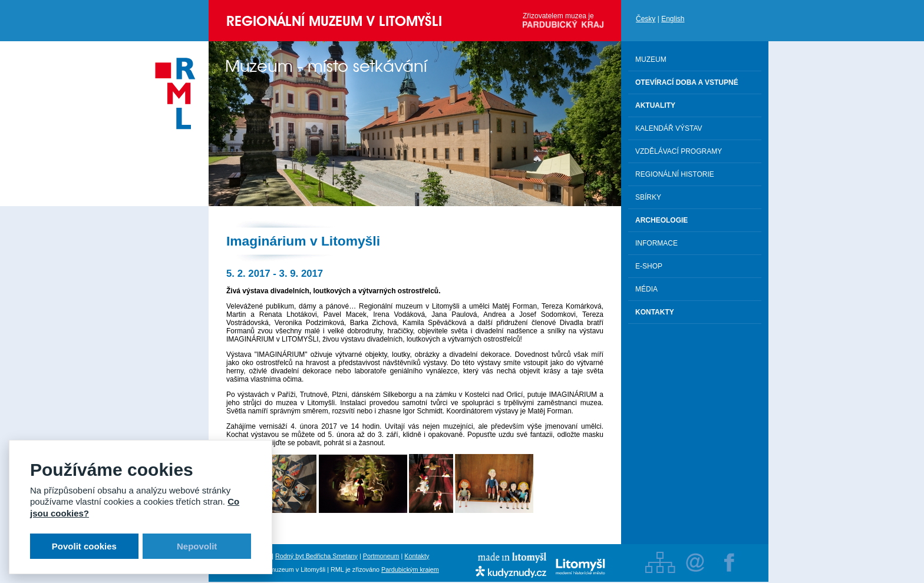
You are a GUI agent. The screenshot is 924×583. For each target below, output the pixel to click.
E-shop (649, 266)
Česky (646, 19)
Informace (656, 243)
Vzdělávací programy (679, 151)
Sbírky (648, 197)
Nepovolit (197, 546)
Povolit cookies (84, 546)
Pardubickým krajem (410, 569)
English (673, 19)
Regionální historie (675, 174)
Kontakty (417, 556)
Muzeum (651, 59)
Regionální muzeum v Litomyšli (334, 21)
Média (646, 289)
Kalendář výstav (669, 128)
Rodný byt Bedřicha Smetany (316, 556)
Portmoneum (381, 556)
